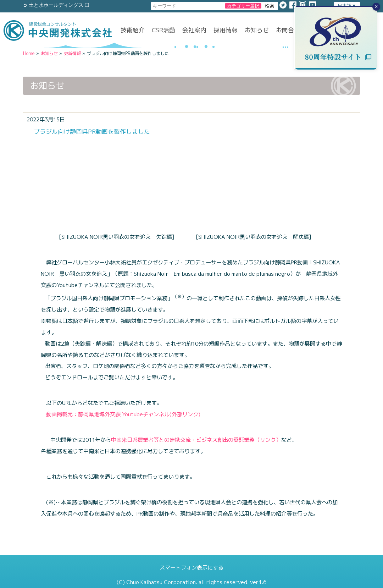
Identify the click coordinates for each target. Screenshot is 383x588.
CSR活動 (163, 30)
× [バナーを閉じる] (376, 7)
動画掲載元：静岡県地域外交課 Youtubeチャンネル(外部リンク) (121, 414)
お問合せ (288, 30)
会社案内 (194, 30)
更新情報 (72, 53)
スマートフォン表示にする (191, 568)
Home (29, 53)
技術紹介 (133, 30)
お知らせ (257, 30)
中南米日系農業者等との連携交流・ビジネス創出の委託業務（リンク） (196, 440)
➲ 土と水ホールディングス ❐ (56, 5)
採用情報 (226, 30)
